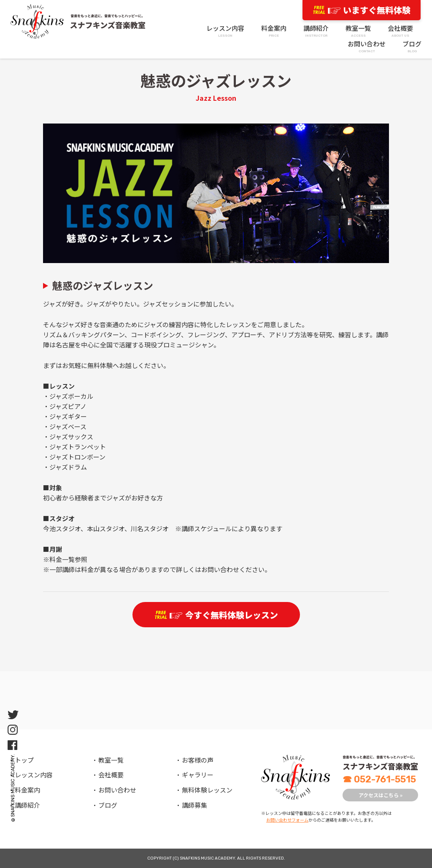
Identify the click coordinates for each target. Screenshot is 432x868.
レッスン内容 (225, 31)
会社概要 (400, 31)
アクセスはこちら (381, 795)
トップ (24, 760)
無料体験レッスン (207, 790)
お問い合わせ (367, 47)
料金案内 (274, 31)
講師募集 (194, 805)
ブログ (412, 47)
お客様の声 (198, 760)
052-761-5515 (379, 779)
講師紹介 (316, 31)
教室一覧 (358, 31)
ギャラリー (198, 775)
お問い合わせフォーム (287, 820)
